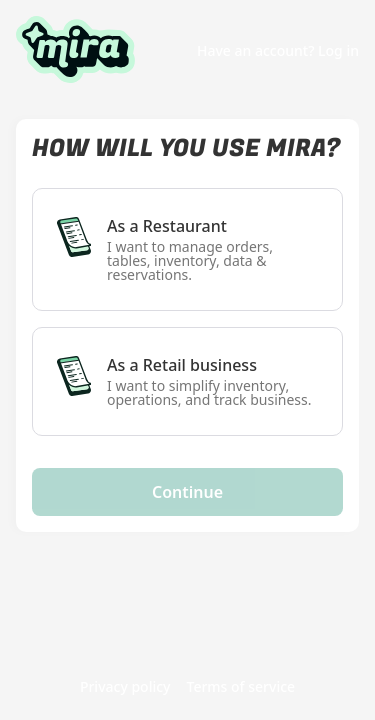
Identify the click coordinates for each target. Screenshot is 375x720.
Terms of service (241, 687)
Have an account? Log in (278, 50)
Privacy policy (125, 687)
